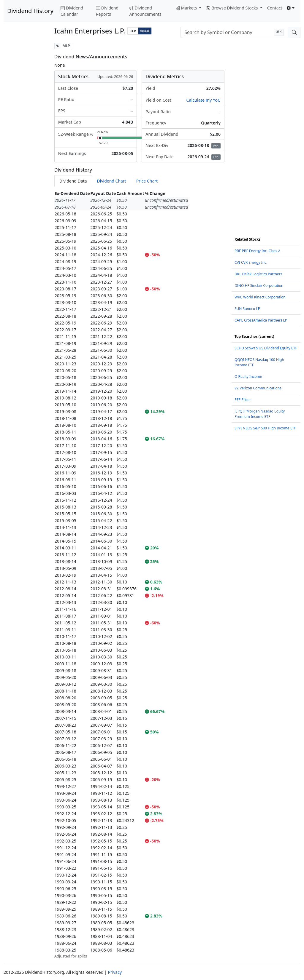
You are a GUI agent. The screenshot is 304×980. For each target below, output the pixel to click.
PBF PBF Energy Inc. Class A (257, 251)
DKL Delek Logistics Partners (258, 274)
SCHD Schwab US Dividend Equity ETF (266, 348)
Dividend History (30, 11)
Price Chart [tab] (147, 181)
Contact (275, 8)
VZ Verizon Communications (258, 388)
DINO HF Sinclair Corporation (259, 286)
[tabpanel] (139, 575)
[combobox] (234, 32)
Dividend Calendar (72, 11)
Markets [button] (187, 8)
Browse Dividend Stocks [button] (232, 8)
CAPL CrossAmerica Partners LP (261, 320)
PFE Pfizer (243, 400)
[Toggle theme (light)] (291, 8)
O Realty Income (248, 377)
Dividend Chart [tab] (112, 181)
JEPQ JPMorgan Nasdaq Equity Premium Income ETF (260, 414)
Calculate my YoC (203, 100)
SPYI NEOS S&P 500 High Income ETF (265, 428)
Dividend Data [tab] (73, 181)
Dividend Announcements (145, 11)
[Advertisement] (25, 132)
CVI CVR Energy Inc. (251, 262)
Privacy (115, 972)
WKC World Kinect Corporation (260, 297)
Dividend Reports (107, 11)
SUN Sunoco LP (247, 309)
